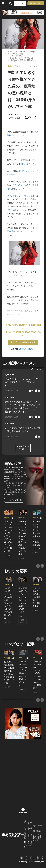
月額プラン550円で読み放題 (23, 342)
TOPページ (25, 822)
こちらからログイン (27, 349)
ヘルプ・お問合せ (25, 828)
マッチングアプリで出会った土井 (22, 196)
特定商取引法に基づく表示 (30, 843)
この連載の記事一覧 (14, 500)
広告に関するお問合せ (25, 836)
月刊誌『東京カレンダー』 (38, 826)
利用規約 (30, 823)
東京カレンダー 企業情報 (25, 845)
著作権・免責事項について (30, 836)
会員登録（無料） (36, 3)
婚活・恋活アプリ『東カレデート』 (38, 831)
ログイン (20, 3)
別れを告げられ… (29, 164)
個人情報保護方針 (30, 829)
